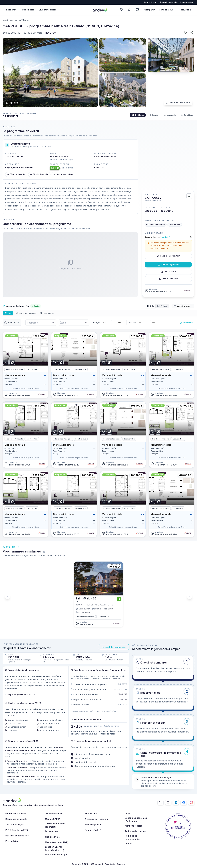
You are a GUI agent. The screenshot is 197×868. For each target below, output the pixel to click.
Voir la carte (168, 272)
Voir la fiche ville (39, 174)
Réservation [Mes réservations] (184, 10)
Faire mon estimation (168, 256)
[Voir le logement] (25, 366)
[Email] (168, 802)
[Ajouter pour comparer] (12, 363)
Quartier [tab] (148, 115)
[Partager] (192, 33)
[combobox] (185, 306)
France (26, 20)
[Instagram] (191, 802)
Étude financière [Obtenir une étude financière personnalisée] (48, 10)
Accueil (5, 20)
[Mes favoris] (122, 10)
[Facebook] (184, 802)
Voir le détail (68, 168)
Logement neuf (16, 20)
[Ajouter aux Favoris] (185, 33)
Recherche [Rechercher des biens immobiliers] (12, 10)
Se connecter (187, 2)
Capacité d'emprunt (168, 237)
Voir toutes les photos (178, 103)
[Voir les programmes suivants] (190, 597)
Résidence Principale (29, 314)
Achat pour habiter (16, 814)
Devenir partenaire (169, 2)
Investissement (54, 814)
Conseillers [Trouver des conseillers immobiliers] (28, 10)
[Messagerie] (138, 10)
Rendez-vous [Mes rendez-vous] (166, 10)
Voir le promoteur (63, 174)
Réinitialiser (185, 324)
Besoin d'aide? (151, 2)
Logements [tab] (166, 115)
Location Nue (53, 314)
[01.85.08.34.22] (161, 802)
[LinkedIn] (176, 802)
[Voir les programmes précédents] (7, 597)
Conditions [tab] (185, 115)
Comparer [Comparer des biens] (150, 10)
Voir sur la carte (16, 174)
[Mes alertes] (130, 10)
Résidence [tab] (130, 115)
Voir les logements (168, 265)
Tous (9, 314)
